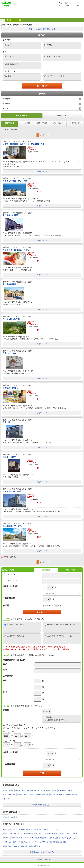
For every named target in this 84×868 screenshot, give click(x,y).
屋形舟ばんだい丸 (68, 838)
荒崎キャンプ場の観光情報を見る (42, 29)
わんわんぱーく (28, 842)
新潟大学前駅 (20, 790)
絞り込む (42, 86)
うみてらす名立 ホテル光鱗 (15, 181)
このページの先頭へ (42, 859)
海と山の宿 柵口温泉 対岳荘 (16, 250)
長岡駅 (53, 795)
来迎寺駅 (47, 790)
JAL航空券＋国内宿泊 (15, 636)
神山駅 (70, 790)
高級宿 (49, 45)
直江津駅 (6, 799)
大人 (44, 587)
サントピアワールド (42, 842)
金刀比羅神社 (17, 838)
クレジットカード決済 (55, 76)
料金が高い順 (58, 123)
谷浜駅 (54, 790)
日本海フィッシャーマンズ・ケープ (46, 829)
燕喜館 (58, 838)
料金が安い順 (42, 123)
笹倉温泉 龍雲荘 (10, 388)
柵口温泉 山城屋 (10, 215)
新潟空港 (14, 817)
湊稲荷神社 (7, 838)
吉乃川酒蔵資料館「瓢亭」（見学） (58, 834)
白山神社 (51, 838)
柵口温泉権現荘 (9, 284)
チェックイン (9, 574)
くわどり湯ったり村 (11, 319)
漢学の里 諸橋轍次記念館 (30, 846)
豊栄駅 (75, 795)
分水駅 (38, 795)
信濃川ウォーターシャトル (13, 834)
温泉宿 (9, 45)
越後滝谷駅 (62, 790)
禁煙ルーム (10, 56)
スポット (6, 108)
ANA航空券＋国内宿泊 (15, 624)
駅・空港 (6, 103)
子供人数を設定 (49, 593)
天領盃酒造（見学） (10, 829)
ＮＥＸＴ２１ (28, 838)
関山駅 (68, 795)
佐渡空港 (6, 817)
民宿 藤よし (8, 422)
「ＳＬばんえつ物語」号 (12, 842)
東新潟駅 (30, 790)
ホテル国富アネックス (12, 526)
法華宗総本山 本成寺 (11, 846)
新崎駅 (11, 790)
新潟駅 (5, 790)
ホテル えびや (9, 457)
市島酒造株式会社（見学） (34, 834)
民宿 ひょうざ (9, 353)
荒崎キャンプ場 (14, 20)
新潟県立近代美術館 (58, 842)
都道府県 (6, 99)
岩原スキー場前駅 (9, 795)
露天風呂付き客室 (13, 64)
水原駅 (26, 795)
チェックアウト (10, 580)
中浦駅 (32, 795)
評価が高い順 (75, 123)
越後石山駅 (60, 795)
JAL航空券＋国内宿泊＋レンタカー (61, 636)
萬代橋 (75, 834)
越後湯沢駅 (38, 790)
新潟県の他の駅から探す (42, 805)
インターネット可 (54, 56)
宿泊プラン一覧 (42, 171)
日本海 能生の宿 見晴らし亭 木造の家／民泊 (24, 144)
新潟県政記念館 (40, 838)
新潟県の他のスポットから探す (42, 852)
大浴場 (9, 76)
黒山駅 (20, 795)
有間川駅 (45, 795)
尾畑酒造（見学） (25, 829)
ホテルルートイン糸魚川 (13, 491)
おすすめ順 (26, 123)
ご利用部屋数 (9, 598)
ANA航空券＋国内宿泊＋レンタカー (61, 624)
